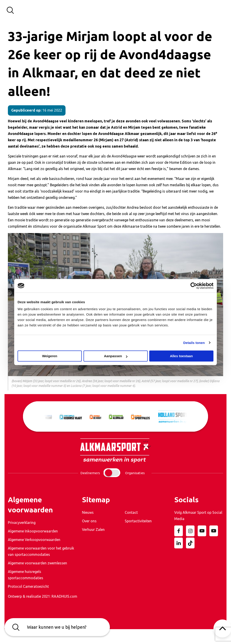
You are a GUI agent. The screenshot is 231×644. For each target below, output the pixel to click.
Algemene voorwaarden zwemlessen (37, 563)
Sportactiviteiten (138, 521)
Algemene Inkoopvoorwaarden (33, 531)
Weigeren (50, 356)
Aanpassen (116, 356)
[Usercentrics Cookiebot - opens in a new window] (194, 286)
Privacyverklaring (22, 523)
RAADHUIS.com (64, 596)
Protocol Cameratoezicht (28, 586)
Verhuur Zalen (93, 530)
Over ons (89, 521)
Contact (131, 512)
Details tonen (194, 343)
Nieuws (88, 512)
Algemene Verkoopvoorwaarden (34, 540)
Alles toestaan (181, 356)
